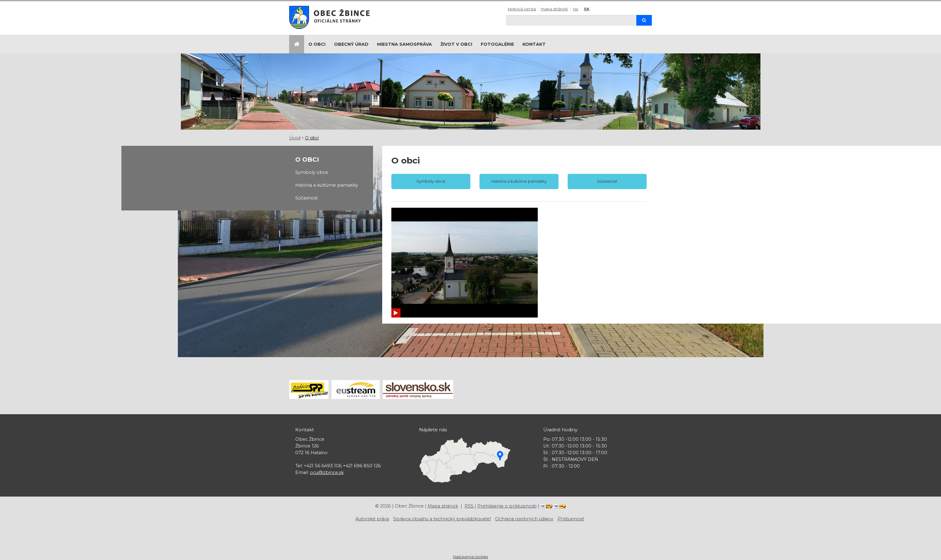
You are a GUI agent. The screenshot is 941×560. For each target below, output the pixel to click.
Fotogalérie (497, 44)
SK (587, 9)
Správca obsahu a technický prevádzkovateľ (442, 519)
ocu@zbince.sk (327, 472)
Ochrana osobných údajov (524, 519)
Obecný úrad (351, 44)
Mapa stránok (554, 9)
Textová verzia (522, 9)
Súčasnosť (307, 198)
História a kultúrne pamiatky (327, 185)
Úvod (295, 138)
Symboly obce (312, 172)
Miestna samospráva (404, 44)
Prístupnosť (571, 519)
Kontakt (534, 44)
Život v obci (456, 44)
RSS (575, 9)
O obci (317, 44)
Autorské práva (372, 519)
